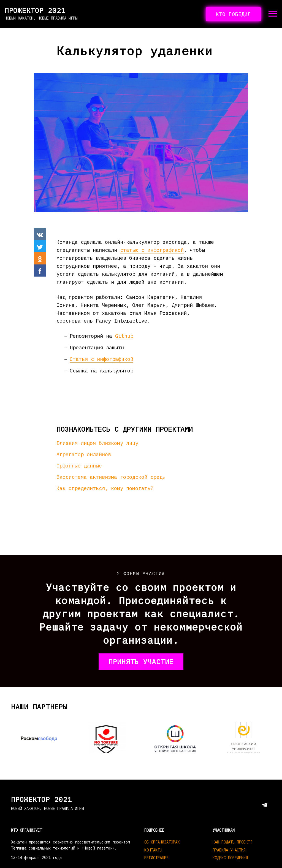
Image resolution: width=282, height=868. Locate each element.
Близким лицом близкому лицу (97, 443)
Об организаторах (162, 842)
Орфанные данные (79, 466)
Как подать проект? (232, 842)
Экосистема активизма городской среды (111, 477)
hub (129, 336)
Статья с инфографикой (101, 359)
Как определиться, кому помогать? (105, 488)
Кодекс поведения (230, 858)
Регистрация (156, 858)
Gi (118, 336)
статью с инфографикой (152, 250)
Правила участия (229, 850)
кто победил (233, 14)
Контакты (153, 850)
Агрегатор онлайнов (84, 454)
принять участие (141, 662)
